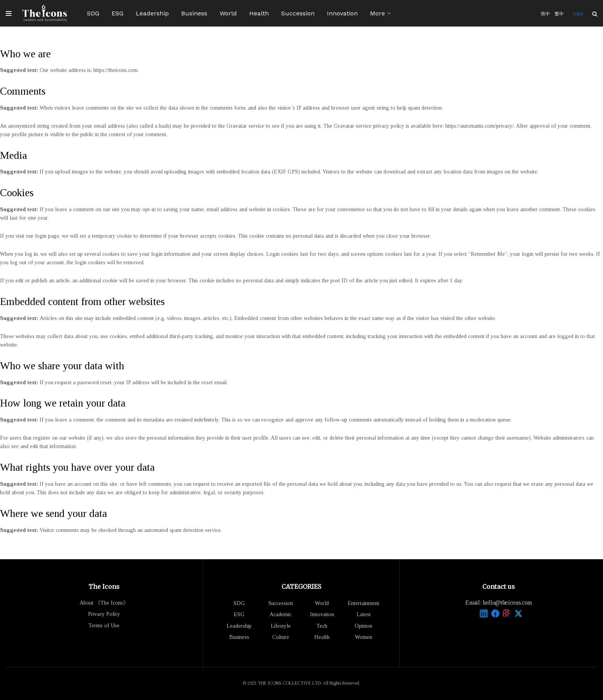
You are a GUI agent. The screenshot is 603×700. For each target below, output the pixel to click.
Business (194, 13)
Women (364, 637)
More (377, 13)
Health (259, 13)
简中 (545, 13)
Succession (298, 13)
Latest (364, 614)
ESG (117, 13)
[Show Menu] (9, 13)
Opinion (363, 626)
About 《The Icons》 (104, 603)
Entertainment (363, 603)
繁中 (559, 13)
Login (578, 13)
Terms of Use (104, 626)
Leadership (152, 13)
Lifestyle (281, 626)
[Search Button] (595, 13)
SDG (93, 13)
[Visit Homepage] (45, 13)
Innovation (342, 13)
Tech (322, 626)
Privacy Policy (104, 614)
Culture (281, 637)
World (228, 13)
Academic (281, 614)
